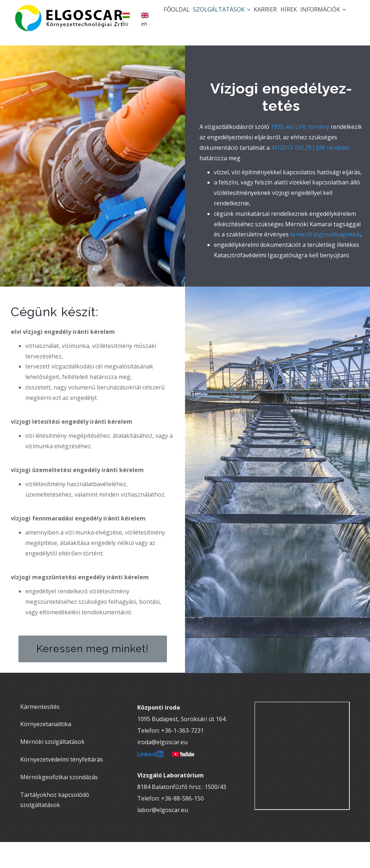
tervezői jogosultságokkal (325, 261)
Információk (320, 17)
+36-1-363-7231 (182, 756)
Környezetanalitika (46, 750)
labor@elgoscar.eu (163, 836)
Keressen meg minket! (93, 675)
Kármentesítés (40, 733)
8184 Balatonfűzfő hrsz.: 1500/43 (182, 813)
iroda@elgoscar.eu (162, 768)
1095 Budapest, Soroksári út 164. (182, 745)
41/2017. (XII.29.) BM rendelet (310, 174)
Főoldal (152, 17)
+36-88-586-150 (182, 824)
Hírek (280, 17)
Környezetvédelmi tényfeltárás (62, 786)
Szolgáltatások (203, 17)
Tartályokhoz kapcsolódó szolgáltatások (55, 826)
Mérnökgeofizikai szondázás (59, 803)
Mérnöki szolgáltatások (52, 768)
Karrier (252, 17)
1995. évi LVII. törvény (300, 153)
